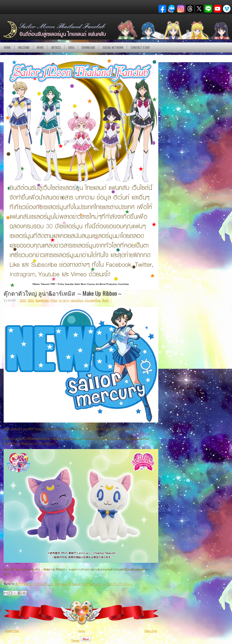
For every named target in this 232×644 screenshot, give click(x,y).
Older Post (151, 631)
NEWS (40, 47)
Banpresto (42, 301)
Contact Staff (140, 47)
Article (56, 47)
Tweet (75, 641)
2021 (31, 301)
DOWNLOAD (88, 47)
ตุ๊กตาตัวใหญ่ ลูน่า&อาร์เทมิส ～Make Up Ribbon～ (63, 293)
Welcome (24, 47)
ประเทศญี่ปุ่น (93, 301)
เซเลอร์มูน (77, 301)
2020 (23, 301)
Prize (54, 301)
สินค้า (106, 301)
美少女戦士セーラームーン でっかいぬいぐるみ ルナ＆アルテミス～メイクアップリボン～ (74, 584)
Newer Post (12, 631)
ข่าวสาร (64, 301)
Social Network (113, 47)
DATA (71, 47)
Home (7, 47)
